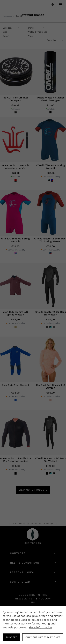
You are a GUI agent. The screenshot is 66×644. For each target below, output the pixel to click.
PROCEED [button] (12, 637)
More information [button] (40, 627)
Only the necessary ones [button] (43, 637)
